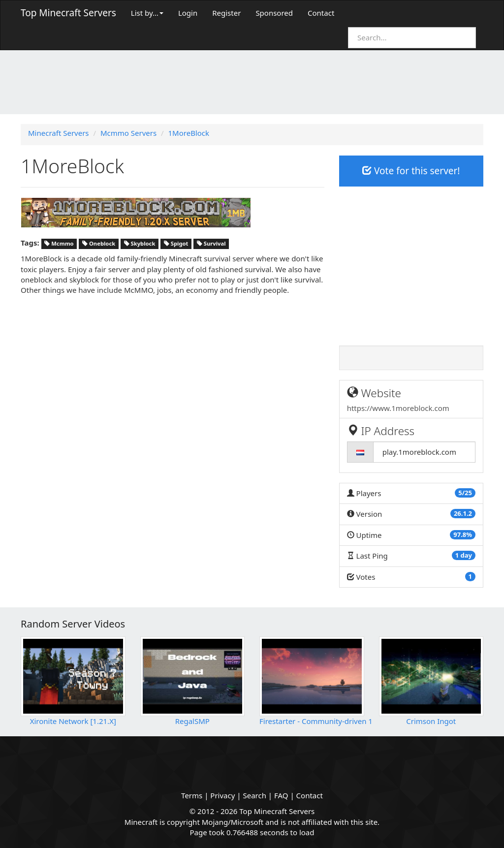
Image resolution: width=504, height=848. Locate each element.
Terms (192, 795)
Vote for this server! (411, 171)
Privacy (222, 795)
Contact (321, 13)
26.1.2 (463, 513)
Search (254, 795)
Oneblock (99, 243)
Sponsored (274, 13)
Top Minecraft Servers (68, 13)
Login (188, 13)
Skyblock (140, 243)
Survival (211, 243)
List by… (147, 13)
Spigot (176, 243)
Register (226, 13)
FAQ (281, 795)
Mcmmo (59, 243)
